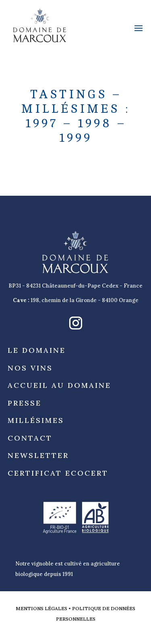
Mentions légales (41, 608)
